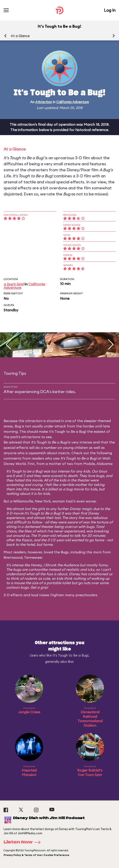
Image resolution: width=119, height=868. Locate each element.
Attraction (44, 102)
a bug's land (14, 284)
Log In (110, 10)
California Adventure (73, 102)
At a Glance (20, 36)
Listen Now (23, 842)
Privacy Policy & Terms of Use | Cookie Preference (36, 855)
